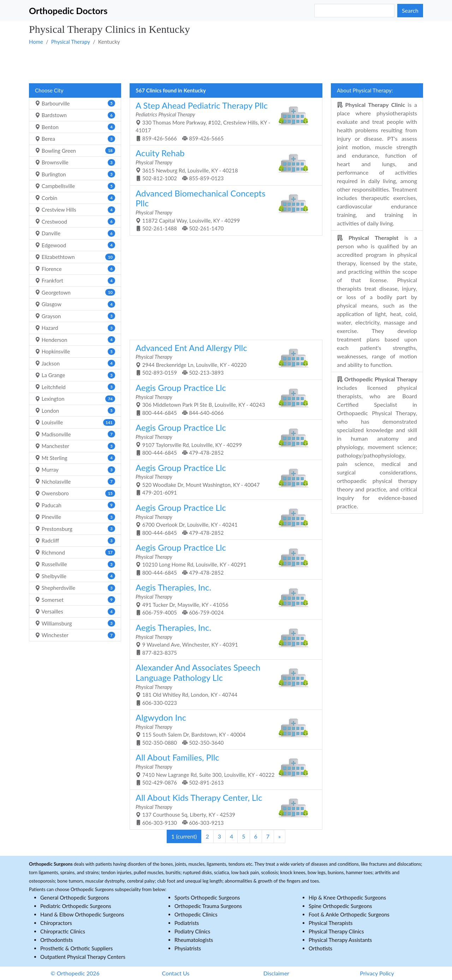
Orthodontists (56, 940)
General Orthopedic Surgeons (75, 897)
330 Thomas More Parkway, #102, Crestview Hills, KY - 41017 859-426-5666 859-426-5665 (223, 121)
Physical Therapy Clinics (336, 931)
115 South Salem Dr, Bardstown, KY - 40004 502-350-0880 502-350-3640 (223, 729)
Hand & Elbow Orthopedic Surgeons (82, 914)
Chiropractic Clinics (63, 931)
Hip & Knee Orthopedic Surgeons (347, 897)
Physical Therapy (71, 42)
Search (410, 10)
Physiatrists (188, 948)
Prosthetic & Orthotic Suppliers (76, 948)
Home (36, 42)
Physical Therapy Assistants (340, 940)
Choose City (49, 90)
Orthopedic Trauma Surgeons (208, 906)
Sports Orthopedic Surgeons (207, 897)
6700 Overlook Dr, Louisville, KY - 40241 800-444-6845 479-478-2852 (223, 519)
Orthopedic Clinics (196, 914)
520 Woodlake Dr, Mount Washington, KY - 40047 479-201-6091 (223, 479)
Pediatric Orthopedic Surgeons (76, 906)
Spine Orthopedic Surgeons (340, 906)
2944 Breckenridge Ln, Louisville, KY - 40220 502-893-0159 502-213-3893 (223, 359)
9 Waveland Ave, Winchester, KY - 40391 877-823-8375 (223, 639)
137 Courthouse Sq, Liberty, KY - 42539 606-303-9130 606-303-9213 (223, 809)
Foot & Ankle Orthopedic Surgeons (349, 914)
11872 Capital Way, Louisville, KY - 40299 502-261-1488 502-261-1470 (223, 210)
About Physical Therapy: (365, 90)
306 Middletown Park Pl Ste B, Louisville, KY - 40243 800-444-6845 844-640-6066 (223, 399)
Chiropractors (56, 923)
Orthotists (320, 948)
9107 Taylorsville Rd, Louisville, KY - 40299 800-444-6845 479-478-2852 (223, 439)
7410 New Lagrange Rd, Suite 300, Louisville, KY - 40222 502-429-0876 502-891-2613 (223, 769)
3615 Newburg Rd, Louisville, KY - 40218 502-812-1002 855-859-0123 (223, 165)
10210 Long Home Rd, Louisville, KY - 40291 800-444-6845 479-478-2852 (223, 559)
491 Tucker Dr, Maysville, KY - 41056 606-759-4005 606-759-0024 (223, 599)
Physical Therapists (331, 923)
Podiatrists (187, 923)
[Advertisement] (226, 64)
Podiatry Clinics (192, 931)
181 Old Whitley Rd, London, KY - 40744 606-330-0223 (223, 684)
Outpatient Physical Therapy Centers (83, 957)
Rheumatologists (194, 940)
